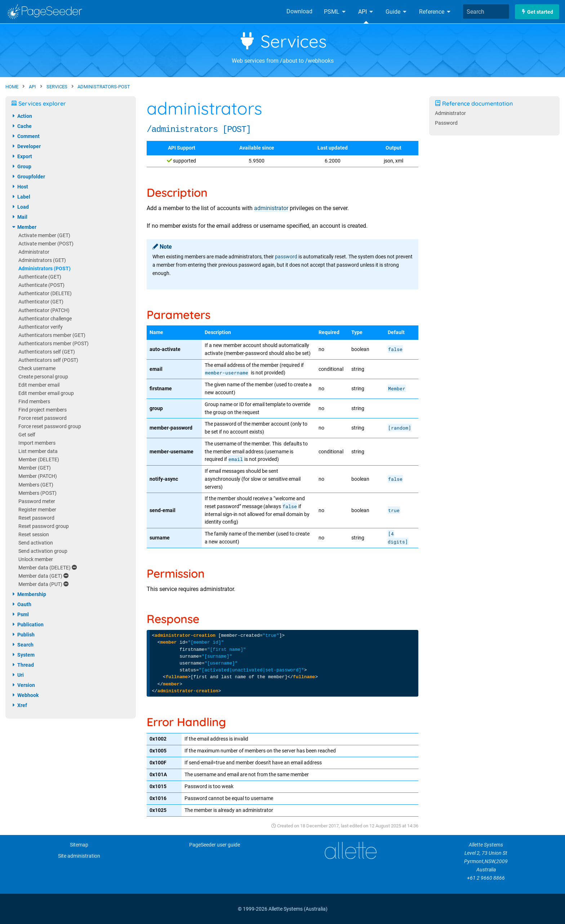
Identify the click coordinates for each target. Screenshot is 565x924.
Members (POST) (37, 493)
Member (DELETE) (39, 460)
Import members (37, 443)
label (21, 197)
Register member (37, 510)
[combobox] (486, 12)
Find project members (43, 410)
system (23, 655)
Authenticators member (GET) (52, 335)
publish (23, 635)
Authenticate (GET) (40, 277)
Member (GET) (35, 468)
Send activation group (43, 551)
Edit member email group (46, 393)
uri (17, 675)
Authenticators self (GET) (47, 352)
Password (446, 123)
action (22, 116)
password (286, 257)
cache (21, 126)
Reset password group (44, 526)
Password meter (37, 501)
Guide (397, 12)
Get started (537, 12)
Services (283, 41)
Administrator (34, 252)
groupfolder (28, 177)
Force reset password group (50, 427)
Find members (34, 402)
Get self (27, 435)
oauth (21, 604)
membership (29, 594)
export (22, 156)
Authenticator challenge (45, 319)
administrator (271, 208)
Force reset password (43, 418)
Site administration (79, 856)
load (20, 207)
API (366, 12)
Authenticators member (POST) (54, 344)
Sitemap (79, 845)
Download (299, 11)
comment (25, 136)
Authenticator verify (41, 327)
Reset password (36, 518)
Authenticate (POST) (41, 285)
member (24, 227)
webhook (25, 695)
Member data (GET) (43, 576)
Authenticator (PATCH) (44, 310)
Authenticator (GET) (41, 302)
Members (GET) (36, 485)
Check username (37, 368)
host (20, 187)
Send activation (36, 543)
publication (27, 625)
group (21, 166)
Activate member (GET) (44, 236)
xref (19, 705)
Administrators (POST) (45, 269)
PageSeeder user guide (215, 845)
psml (20, 614)
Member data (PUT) (43, 584)
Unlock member (36, 559)
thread (23, 665)
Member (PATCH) (38, 476)
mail (19, 217)
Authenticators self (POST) (48, 360)
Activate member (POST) (46, 244)
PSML (335, 12)
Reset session (34, 535)
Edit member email (39, 385)
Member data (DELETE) (48, 568)
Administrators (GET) (42, 260)
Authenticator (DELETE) (45, 294)
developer (26, 146)
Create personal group (43, 377)
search (22, 645)
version (23, 685)
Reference (435, 12)
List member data (38, 451)
